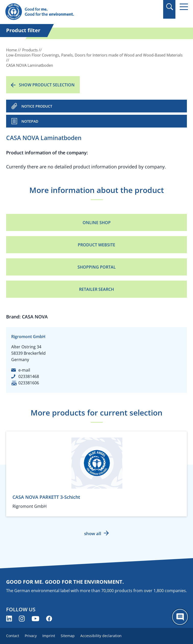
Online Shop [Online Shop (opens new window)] (97, 223)
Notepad (30, 121)
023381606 (29, 383)
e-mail (24, 370)
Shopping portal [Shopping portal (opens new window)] (97, 267)
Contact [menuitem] (13, 636)
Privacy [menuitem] (31, 636)
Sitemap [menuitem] (68, 636)
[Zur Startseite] (69, 12)
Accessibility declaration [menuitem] (101, 636)
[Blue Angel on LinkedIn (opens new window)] (9, 619)
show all (93, 533)
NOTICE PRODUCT (37, 106)
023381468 (29, 376)
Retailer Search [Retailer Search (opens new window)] (96, 289)
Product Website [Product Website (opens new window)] (96, 245)
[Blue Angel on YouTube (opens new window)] (35, 619)
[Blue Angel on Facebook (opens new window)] (49, 619)
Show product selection (47, 85)
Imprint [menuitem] (49, 636)
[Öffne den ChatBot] (180, 617)
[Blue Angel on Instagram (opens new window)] (22, 619)
